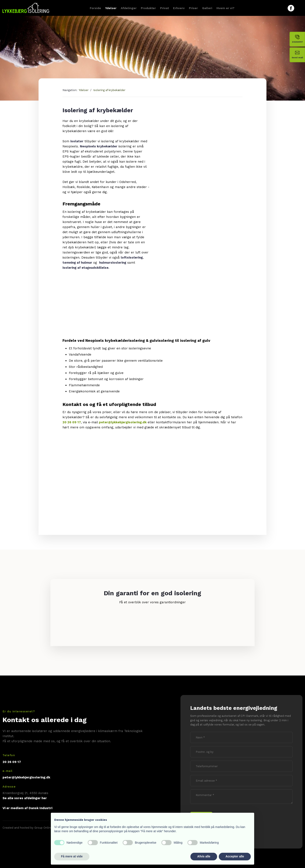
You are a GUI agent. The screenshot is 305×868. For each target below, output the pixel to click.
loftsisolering (132, 257)
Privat (164, 8)
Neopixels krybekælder (99, 146)
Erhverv (179, 8)
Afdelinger (129, 8)
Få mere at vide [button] (72, 856)
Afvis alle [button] (204, 856)
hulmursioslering (113, 263)
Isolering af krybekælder (109, 90)
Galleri (207, 8)
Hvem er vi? (225, 8)
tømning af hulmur (77, 263)
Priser (193, 8)
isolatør (77, 141)
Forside (95, 8)
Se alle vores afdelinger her (25, 798)
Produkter (148, 8)
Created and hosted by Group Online (27, 828)
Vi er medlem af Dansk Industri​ (27, 808)
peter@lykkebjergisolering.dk (123, 422)
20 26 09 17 (72, 422)
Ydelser (111, 8)
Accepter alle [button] (235, 856)
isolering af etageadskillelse (85, 268)
